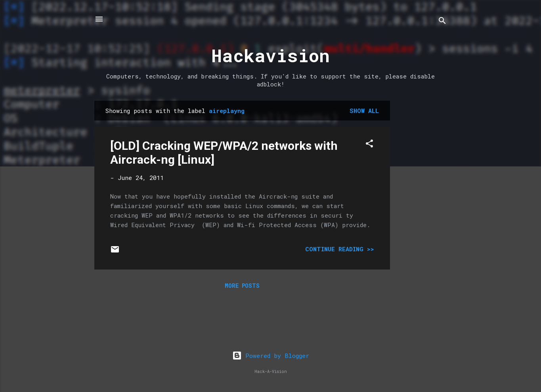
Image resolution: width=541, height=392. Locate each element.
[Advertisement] (422, 220)
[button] (369, 145)
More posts (242, 286)
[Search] (442, 22)
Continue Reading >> (340, 249)
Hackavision (270, 55)
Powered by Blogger (271, 356)
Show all (364, 111)
